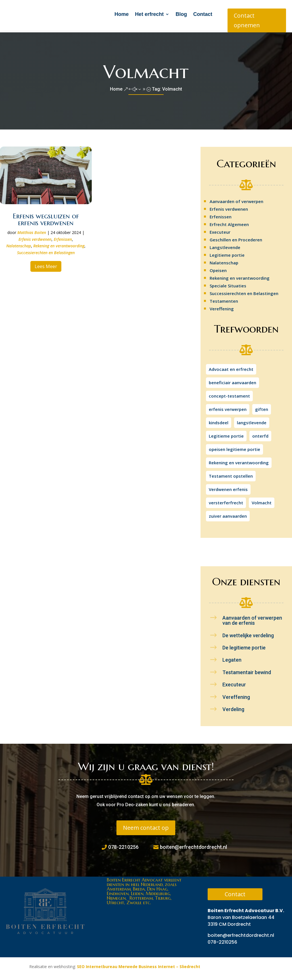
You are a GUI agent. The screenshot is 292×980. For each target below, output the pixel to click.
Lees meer (46, 264)
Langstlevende (225, 245)
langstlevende (252, 420)
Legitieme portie (227, 253)
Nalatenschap (19, 244)
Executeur (220, 230)
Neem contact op (146, 825)
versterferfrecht (226, 500)
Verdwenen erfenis (228, 487)
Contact (203, 14)
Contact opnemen (247, 20)
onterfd (260, 434)
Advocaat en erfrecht (231, 367)
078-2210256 (123, 845)
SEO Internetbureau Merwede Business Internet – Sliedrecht (139, 964)
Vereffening (222, 306)
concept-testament (229, 394)
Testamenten (224, 299)
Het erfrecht (149, 14)
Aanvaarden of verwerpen (236, 199)
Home (122, 14)
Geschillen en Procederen (236, 237)
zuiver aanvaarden (228, 514)
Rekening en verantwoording (59, 244)
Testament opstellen (231, 474)
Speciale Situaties (228, 283)
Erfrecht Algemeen (229, 222)
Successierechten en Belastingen (46, 250)
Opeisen (218, 268)
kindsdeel (219, 420)
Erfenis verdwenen (35, 237)
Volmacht (262, 500)
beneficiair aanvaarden (232, 380)
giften (262, 407)
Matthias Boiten (32, 230)
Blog (181, 14)
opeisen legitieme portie (234, 447)
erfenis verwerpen (228, 407)
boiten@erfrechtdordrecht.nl (193, 845)
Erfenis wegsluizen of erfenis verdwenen (46, 217)
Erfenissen (63, 237)
